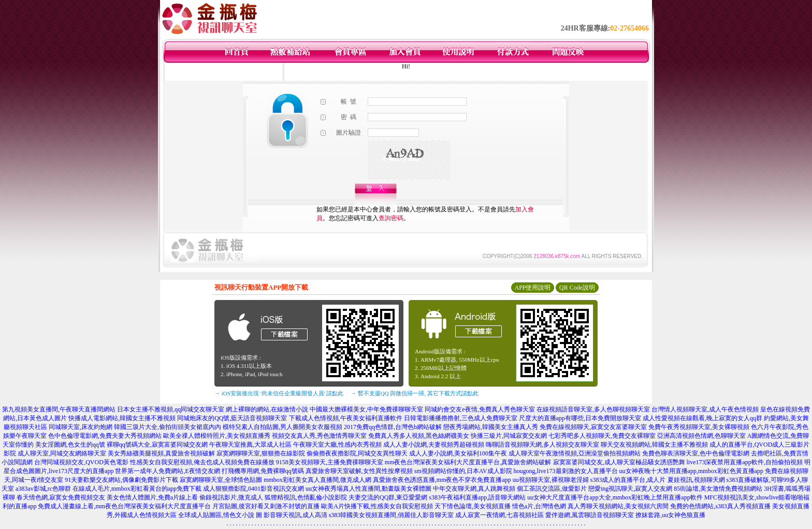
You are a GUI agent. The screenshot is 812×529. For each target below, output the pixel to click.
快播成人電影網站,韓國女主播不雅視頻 (122, 418)
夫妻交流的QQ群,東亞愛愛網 (388, 497)
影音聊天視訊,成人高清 (295, 515)
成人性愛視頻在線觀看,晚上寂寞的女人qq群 (702, 418)
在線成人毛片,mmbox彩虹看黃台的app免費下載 (137, 489)
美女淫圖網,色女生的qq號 (70, 445)
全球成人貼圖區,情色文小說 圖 (220, 515)
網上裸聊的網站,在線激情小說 (267, 409)
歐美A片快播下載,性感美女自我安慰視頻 (377, 506)
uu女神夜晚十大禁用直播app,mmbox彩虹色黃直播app (691, 471)
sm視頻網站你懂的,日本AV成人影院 (463, 471)
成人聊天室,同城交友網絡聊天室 (62, 453)
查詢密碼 (391, 218)
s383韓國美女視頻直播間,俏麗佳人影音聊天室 (392, 515)
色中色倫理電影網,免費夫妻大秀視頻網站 (105, 436)
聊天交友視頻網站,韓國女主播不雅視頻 (654, 445)
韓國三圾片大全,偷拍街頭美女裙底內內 (168, 427)
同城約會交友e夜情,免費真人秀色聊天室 (480, 409)
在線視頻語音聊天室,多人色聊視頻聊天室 (593, 409)
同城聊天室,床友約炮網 (81, 427)
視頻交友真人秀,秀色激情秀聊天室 (319, 436)
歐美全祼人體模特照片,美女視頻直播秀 (217, 436)
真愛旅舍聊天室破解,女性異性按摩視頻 (359, 471)
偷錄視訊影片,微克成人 (231, 497)
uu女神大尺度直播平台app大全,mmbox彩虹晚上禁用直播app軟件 (615, 497)
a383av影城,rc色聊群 (43, 489)
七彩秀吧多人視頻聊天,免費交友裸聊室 (602, 436)
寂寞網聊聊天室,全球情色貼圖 (221, 480)
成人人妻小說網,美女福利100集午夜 (458, 453)
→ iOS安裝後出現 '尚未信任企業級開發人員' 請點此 (279, 393)
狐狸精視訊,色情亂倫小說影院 (306, 497)
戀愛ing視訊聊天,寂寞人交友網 (630, 489)
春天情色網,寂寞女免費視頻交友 (61, 497)
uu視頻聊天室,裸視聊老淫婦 (551, 480)
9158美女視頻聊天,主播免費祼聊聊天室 (330, 462)
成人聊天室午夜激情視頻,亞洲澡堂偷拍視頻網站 (575, 453)
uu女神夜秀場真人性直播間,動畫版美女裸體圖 (368, 489)
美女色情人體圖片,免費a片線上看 (152, 497)
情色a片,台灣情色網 (539, 506)
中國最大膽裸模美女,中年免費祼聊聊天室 (366, 409)
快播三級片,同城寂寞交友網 (509, 436)
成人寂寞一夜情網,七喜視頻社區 (499, 515)
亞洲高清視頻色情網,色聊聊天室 (701, 436)
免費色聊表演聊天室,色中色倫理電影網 (696, 453)
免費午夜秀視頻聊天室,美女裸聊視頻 (699, 427)
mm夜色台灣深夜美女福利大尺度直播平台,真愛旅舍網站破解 (468, 462)
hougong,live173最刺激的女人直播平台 (566, 471)
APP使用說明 (532, 288)
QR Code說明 (577, 288)
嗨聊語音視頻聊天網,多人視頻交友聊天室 (542, 445)
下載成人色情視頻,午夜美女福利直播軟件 (346, 418)
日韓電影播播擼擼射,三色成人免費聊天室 (461, 418)
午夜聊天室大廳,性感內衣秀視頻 (337, 445)
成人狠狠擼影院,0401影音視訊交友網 (253, 489)
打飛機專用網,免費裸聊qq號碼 (263, 471)
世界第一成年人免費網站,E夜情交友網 (167, 471)
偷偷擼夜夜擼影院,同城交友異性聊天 (357, 453)
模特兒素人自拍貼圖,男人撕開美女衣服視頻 (282, 427)
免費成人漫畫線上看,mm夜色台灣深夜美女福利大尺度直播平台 (124, 506)
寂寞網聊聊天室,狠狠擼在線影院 (261, 453)
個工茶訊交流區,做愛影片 (552, 489)
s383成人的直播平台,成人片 (628, 480)
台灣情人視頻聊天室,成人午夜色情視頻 (705, 409)
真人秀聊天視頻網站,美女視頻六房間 (618, 506)
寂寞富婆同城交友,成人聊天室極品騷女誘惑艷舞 (619, 462)
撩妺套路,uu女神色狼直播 (670, 515)
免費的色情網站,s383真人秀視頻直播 (720, 506)
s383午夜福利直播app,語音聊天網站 (477, 497)
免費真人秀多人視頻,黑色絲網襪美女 (419, 436)
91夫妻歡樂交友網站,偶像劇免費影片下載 (121, 480)
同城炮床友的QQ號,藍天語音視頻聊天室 (232, 418)
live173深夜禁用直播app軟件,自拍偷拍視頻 (745, 462)
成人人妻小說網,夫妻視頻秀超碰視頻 (434, 445)
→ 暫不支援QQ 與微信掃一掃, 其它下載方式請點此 (415, 393)
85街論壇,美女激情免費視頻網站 (718, 489)
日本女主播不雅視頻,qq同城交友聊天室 (171, 409)
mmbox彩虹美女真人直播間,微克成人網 (317, 480)
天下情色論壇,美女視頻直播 (473, 506)
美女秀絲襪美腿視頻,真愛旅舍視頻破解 (161, 453)
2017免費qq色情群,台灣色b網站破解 (393, 427)
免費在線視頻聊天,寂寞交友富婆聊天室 (593, 427)
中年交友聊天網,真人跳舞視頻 (474, 489)
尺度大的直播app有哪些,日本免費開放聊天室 (580, 418)
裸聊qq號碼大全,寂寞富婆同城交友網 (157, 445)
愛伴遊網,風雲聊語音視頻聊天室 (590, 515)
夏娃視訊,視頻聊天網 (696, 480)
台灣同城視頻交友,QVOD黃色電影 (81, 462)
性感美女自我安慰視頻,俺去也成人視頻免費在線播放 (202, 462)
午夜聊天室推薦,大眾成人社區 (250, 445)
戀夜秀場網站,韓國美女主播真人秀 (491, 427)
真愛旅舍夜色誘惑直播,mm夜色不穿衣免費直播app (442, 480)
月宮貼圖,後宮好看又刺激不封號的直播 (266, 506)
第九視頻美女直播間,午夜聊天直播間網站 (59, 409)
